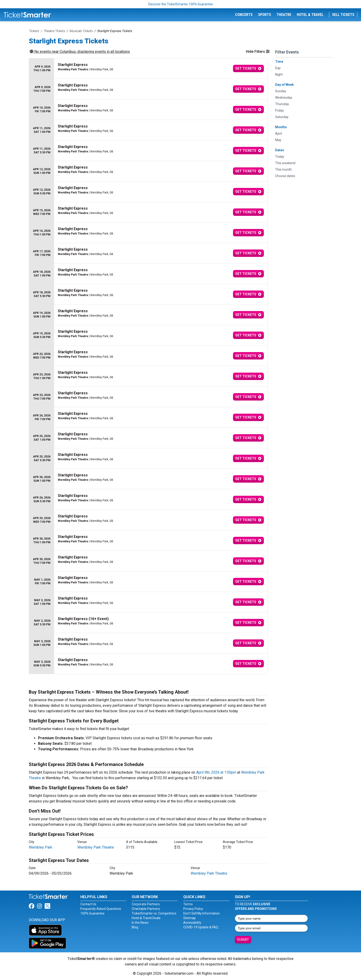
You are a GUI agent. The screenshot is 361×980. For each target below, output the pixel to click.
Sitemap (189, 918)
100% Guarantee (92, 913)
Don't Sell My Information (201, 913)
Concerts (244, 15)
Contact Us (88, 904)
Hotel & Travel (310, 15)
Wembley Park (41, 847)
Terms (188, 904)
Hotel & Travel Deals (146, 918)
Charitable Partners (146, 909)
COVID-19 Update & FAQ (201, 927)
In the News (140, 923)
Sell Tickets (343, 15)
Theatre (284, 15)
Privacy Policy (193, 909)
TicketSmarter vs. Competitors (154, 913)
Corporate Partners (146, 904)
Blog (135, 927)
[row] (148, 69)
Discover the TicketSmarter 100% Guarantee (181, 4)
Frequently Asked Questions (101, 909)
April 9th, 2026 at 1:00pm (216, 772)
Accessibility (192, 923)
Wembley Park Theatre (96, 847)
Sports (265, 15)
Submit (243, 940)
